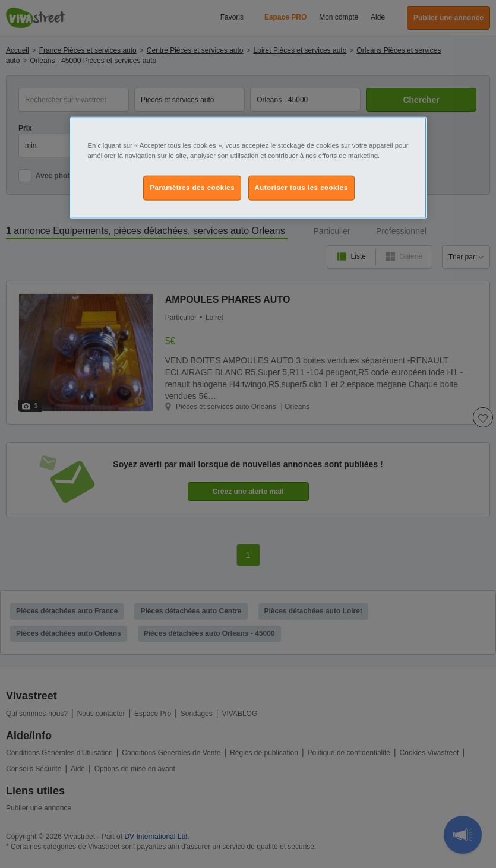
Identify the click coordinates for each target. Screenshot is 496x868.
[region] (248, 168)
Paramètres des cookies (192, 188)
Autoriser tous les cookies (301, 188)
